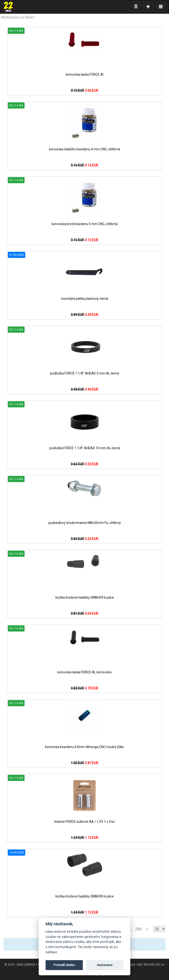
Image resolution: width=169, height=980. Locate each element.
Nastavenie (105, 965)
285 (138, 929)
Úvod (29, 17)
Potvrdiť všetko (64, 965)
